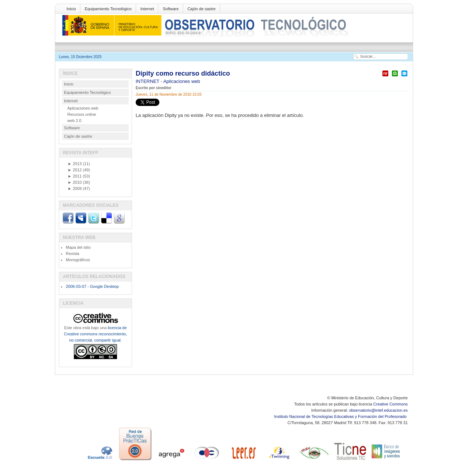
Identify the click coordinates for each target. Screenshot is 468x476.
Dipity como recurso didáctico (183, 73)
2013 (75, 164)
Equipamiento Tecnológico (108, 9)
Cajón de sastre (202, 9)
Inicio (71, 9)
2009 (75, 189)
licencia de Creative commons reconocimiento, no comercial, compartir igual (95, 334)
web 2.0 (74, 121)
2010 (75, 182)
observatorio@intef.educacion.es (378, 410)
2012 (75, 170)
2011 (75, 176)
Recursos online (82, 114)
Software (171, 9)
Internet (147, 9)
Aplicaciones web (182, 81)
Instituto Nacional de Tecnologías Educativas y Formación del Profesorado (341, 416)
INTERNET (148, 81)
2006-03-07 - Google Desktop (92, 286)
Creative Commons (390, 404)
